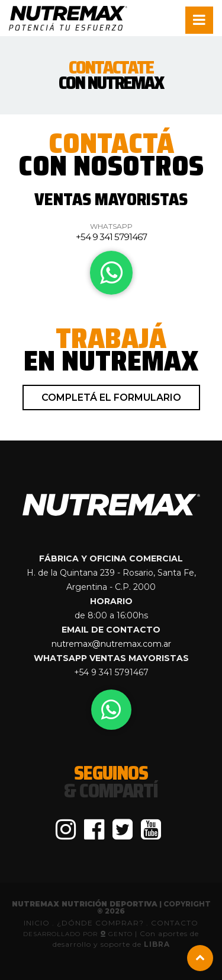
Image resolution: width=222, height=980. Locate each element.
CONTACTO (175, 923)
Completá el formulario (111, 398)
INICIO (37, 923)
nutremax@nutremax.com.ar (111, 644)
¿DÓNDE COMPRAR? (102, 923)
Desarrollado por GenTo (79, 934)
